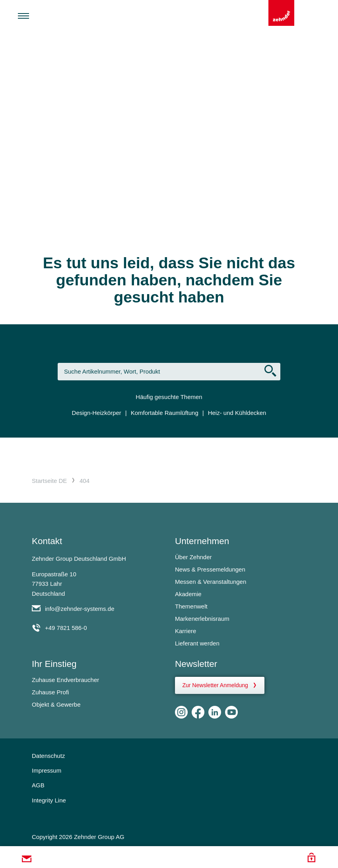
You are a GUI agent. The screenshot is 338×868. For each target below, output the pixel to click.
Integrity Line (49, 800)
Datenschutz (48, 756)
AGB (38, 785)
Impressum (47, 770)
